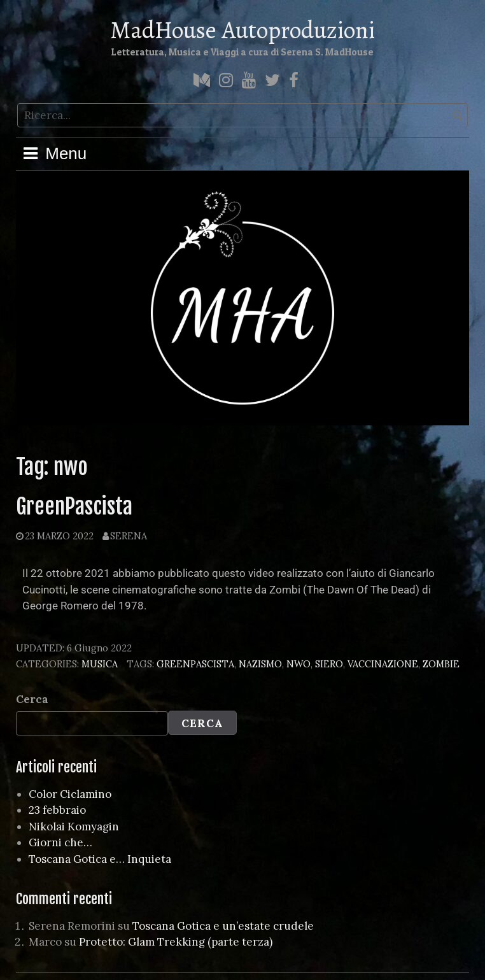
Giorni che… (60, 842)
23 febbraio (57, 810)
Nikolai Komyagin (74, 827)
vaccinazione (383, 664)
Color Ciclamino (70, 794)
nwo (299, 664)
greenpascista (195, 664)
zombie (441, 664)
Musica (100, 664)
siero (329, 664)
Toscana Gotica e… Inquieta (100, 859)
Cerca (32, 699)
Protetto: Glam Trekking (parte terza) (176, 942)
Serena (129, 536)
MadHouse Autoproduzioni (243, 30)
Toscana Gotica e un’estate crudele (223, 926)
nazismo (260, 664)
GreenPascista (74, 506)
